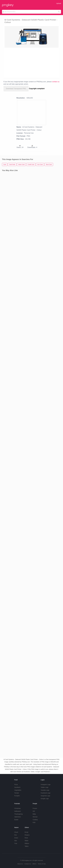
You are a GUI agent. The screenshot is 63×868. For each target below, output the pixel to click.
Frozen (35, 808)
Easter (16, 820)
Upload (59, 3)
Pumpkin (17, 796)
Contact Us (28, 864)
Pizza (16, 785)
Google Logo (45, 799)
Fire (16, 835)
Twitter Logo (44, 787)
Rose (26, 838)
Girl (34, 811)
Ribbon (27, 843)
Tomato (17, 793)
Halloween (18, 811)
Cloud (16, 832)
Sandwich (17, 787)
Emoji (26, 832)
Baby (34, 814)
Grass (16, 838)
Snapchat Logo (45, 796)
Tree (16, 843)
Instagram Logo (46, 785)
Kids (34, 822)
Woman (35, 817)
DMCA (34, 864)
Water (26, 841)
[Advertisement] (32, 63)
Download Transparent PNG (16, 89)
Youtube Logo (45, 790)
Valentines (18, 817)
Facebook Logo (46, 793)
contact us (56, 82)
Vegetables (18, 790)
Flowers (27, 835)
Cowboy (35, 820)
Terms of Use (42, 864)
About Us (20, 864)
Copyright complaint (37, 89)
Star (16, 841)
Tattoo (27, 846)
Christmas (17, 808)
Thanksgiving (18, 814)
